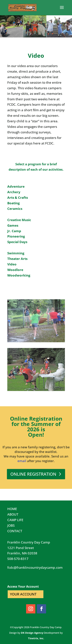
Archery (14, 192)
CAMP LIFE (15, 520)
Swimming (16, 253)
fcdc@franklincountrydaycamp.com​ (35, 567)
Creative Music (19, 220)
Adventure (16, 186)
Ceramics (15, 209)
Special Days (17, 242)
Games (13, 225)
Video (12, 264)
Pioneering (16, 236)
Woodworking (19, 275)
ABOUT (13, 514)
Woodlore (15, 270)
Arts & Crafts (18, 197)
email (22, 461)
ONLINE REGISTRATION (33, 474)
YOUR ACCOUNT (23, 594)
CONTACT (15, 531)
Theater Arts (17, 259)
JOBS (11, 525)
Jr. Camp (14, 231)
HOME (12, 509)
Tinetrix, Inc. (36, 638)
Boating (14, 203)
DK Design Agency (32, 633)
